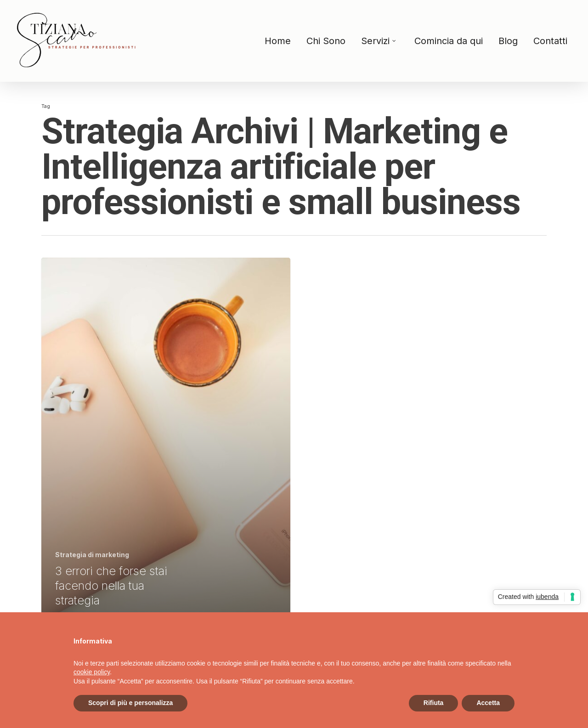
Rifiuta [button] (434, 703)
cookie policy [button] (92, 672)
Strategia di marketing (92, 555)
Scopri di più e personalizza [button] (130, 703)
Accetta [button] (488, 703)
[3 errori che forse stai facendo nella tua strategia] (166, 440)
